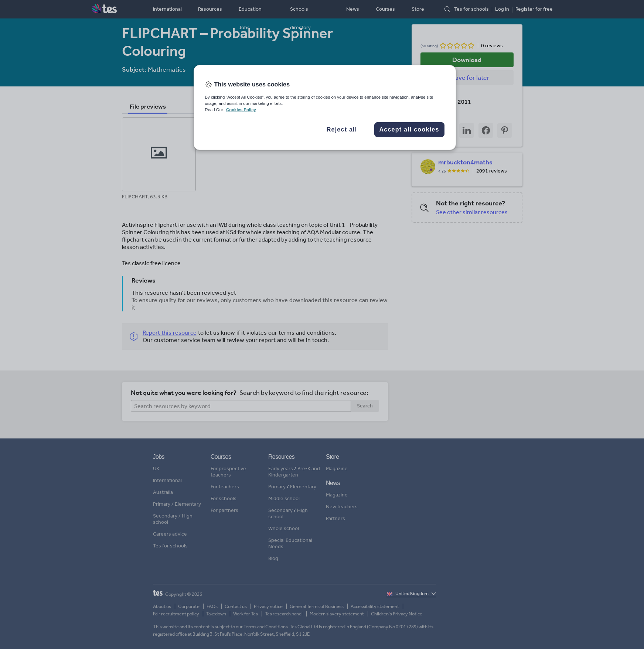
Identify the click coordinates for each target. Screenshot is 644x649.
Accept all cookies (409, 129)
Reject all (342, 129)
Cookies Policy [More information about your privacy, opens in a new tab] (241, 110)
